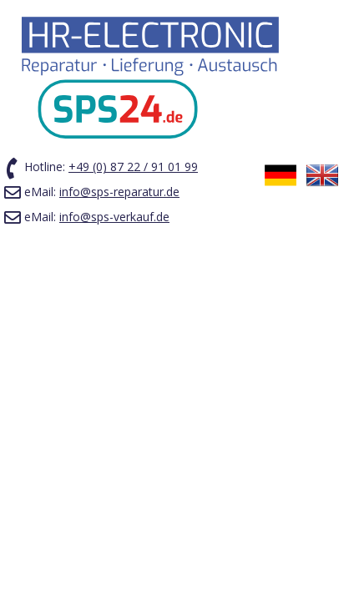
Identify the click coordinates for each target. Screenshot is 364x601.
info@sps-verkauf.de (114, 217)
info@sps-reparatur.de (119, 192)
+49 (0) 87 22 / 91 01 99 (133, 167)
